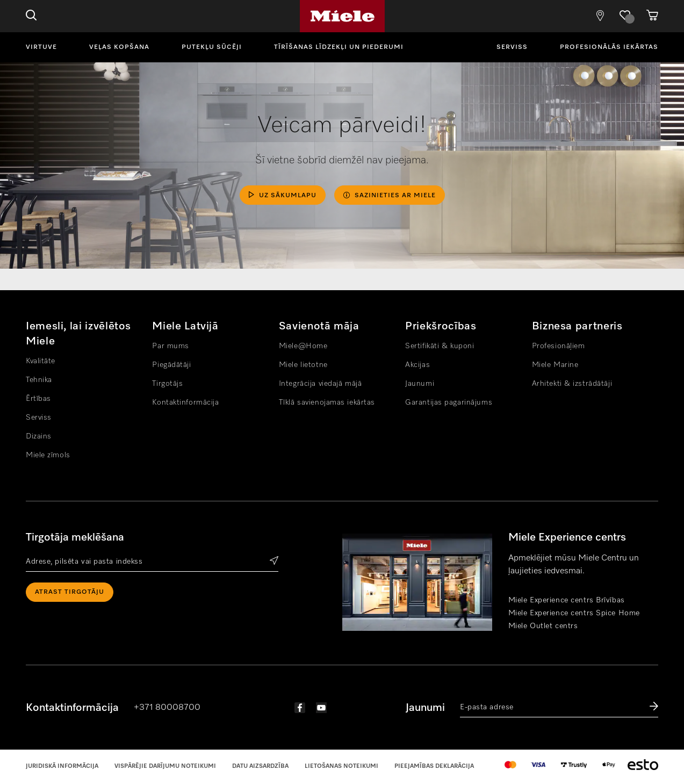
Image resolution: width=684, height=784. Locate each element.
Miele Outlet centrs (543, 626)
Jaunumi (420, 384)
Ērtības (38, 399)
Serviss (512, 47)
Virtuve (41, 47)
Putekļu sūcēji (212, 47)
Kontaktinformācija (185, 402)
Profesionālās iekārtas (609, 47)
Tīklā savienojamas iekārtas (327, 402)
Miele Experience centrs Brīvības (567, 600)
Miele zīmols (48, 455)
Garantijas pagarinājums (449, 402)
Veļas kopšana (119, 47)
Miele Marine (555, 365)
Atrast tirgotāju (70, 592)
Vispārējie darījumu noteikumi (165, 766)
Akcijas (417, 365)
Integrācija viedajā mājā (320, 384)
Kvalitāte (41, 361)
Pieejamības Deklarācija (434, 766)
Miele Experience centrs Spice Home (574, 613)
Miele (342, 16)
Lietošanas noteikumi (341, 766)
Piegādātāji (171, 365)
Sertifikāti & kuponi (440, 346)
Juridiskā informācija (62, 766)
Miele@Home (303, 346)
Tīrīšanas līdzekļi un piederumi (339, 47)
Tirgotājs (167, 384)
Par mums (170, 346)
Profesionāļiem (559, 346)
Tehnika (39, 380)
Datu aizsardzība (260, 766)
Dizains (39, 436)
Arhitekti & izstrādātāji (572, 384)
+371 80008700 (167, 708)
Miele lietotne (303, 365)
